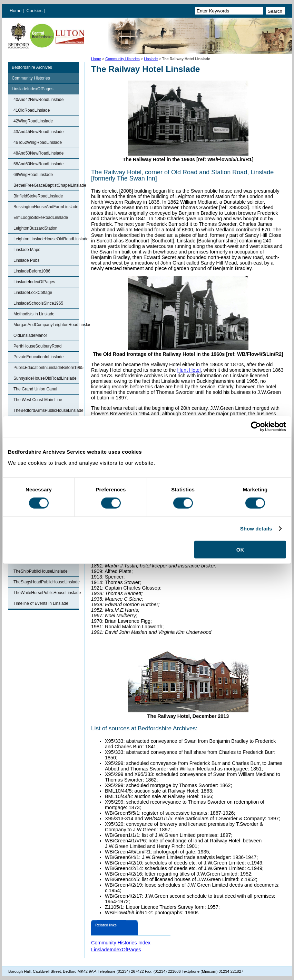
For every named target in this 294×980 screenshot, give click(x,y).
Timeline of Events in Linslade (41, 603)
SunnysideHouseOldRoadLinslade (45, 378)
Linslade (151, 59)
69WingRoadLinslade (33, 175)
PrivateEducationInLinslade (38, 357)
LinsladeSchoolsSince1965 (38, 303)
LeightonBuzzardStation (35, 228)
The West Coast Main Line (38, 400)
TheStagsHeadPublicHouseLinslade (46, 582)
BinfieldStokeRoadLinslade (38, 196)
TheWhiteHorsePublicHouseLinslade (46, 593)
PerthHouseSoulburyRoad (37, 346)
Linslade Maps (27, 250)
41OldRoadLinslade (32, 110)
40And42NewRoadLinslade (38, 100)
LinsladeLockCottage (33, 293)
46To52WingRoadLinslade (38, 142)
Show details (256, 529)
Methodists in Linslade (34, 314)
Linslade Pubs (26, 260)
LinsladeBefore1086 (32, 271)
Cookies (35, 11)
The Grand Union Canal (35, 389)
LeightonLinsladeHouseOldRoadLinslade (46, 239)
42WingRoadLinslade (33, 121)
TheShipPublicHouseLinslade (41, 571)
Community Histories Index (121, 943)
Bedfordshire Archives (32, 67)
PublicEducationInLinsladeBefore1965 (46, 368)
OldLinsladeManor (30, 335)
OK (240, 549)
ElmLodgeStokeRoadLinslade (41, 218)
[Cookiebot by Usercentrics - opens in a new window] (256, 427)
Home (16, 11)
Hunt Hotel (189, 370)
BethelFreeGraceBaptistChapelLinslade (46, 185)
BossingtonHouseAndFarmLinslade (46, 207)
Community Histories (122, 59)
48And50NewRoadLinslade (38, 153)
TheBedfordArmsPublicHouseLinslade (46, 410)
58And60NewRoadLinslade (38, 164)
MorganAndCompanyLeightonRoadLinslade (46, 325)
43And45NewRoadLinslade (38, 132)
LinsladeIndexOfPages (33, 89)
